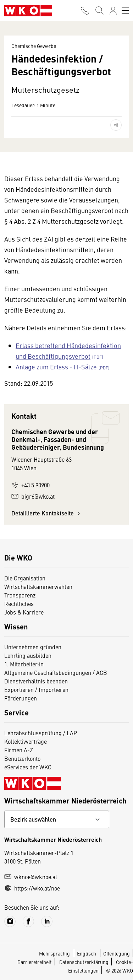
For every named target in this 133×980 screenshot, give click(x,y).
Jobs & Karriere (24, 612)
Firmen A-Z (19, 750)
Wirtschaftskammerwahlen (38, 586)
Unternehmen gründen (33, 647)
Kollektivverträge (26, 741)
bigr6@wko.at (33, 496)
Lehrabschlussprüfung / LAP (41, 733)
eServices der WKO (28, 767)
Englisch (87, 953)
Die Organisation (25, 578)
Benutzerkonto (22, 758)
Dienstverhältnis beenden (36, 681)
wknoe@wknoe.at (31, 877)
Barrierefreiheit (35, 962)
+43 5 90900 (31, 485)
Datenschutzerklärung (84, 962)
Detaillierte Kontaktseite (47, 513)
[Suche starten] (99, 11)
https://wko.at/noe (32, 888)
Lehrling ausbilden (28, 655)
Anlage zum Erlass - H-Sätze (56, 367)
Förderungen (21, 698)
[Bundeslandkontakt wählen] (57, 819)
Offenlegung (117, 953)
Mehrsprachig (55, 953)
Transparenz (20, 595)
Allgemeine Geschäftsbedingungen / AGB (56, 672)
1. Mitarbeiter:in (24, 664)
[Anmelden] (113, 11)
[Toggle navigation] (125, 11)
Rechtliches (19, 603)
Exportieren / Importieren (36, 689)
